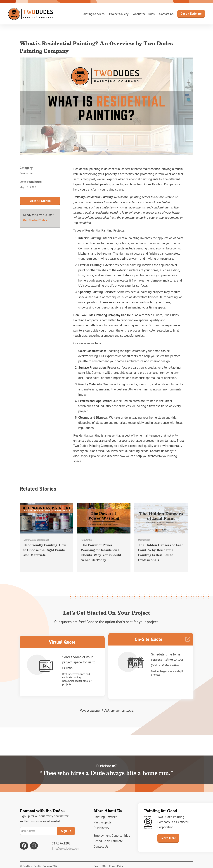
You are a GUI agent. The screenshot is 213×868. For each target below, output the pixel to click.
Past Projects (103, 824)
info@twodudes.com (66, 850)
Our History (101, 830)
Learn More (168, 840)
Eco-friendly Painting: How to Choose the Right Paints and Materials (45, 550)
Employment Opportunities (112, 837)
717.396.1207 (61, 845)
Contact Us (166, 14)
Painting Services (93, 14)
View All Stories (40, 201)
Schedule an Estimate (108, 843)
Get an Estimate (191, 14)
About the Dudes (144, 14)
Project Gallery (119, 14)
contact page (124, 713)
